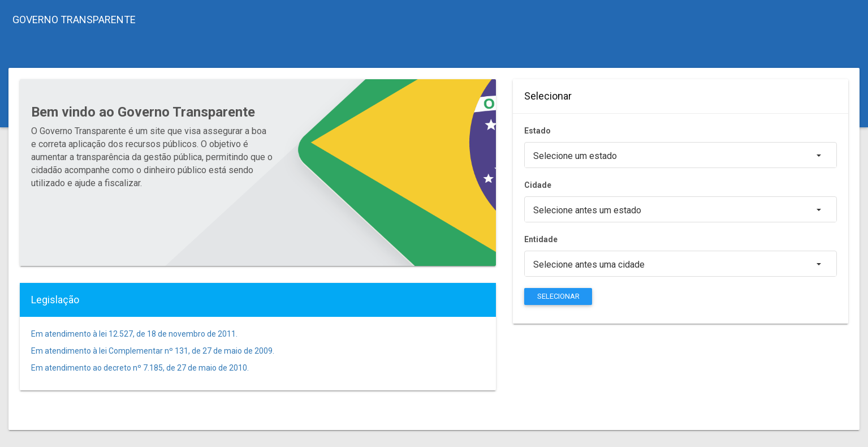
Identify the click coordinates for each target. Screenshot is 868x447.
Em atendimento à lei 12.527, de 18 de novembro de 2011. (134, 334)
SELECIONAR (558, 296)
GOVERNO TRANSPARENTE (74, 20)
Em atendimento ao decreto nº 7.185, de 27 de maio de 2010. (140, 368)
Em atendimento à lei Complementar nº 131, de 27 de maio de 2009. (153, 351)
